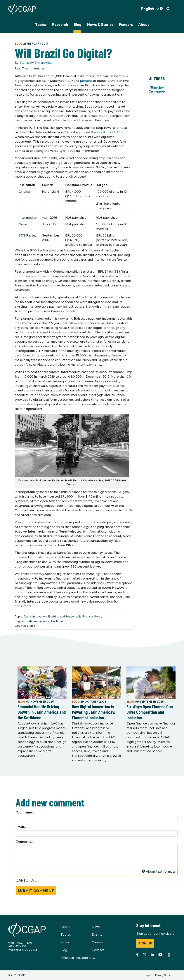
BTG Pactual (28, 235)
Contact (98, 950)
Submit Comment (36, 891)
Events (97, 934)
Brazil (33, 626)
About (144, 24)
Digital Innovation (35, 616)
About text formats (159, 871)
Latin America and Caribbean (46, 621)
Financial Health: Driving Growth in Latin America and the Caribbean (42, 712)
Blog (77, 24)
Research (60, 24)
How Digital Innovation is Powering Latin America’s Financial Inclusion (93, 712)
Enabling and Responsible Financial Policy (75, 616)
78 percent (84, 81)
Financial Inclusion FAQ (78, 958)
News (96, 927)
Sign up (145, 943)
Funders (126, 24)
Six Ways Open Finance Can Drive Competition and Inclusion (150, 712)
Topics (41, 24)
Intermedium (28, 218)
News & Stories (100, 24)
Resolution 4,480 (110, 132)
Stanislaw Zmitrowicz (36, 63)
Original (25, 192)
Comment (23, 841)
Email (20, 827)
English (147, 9)
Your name (24, 812)
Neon (23, 224)
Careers (98, 942)
